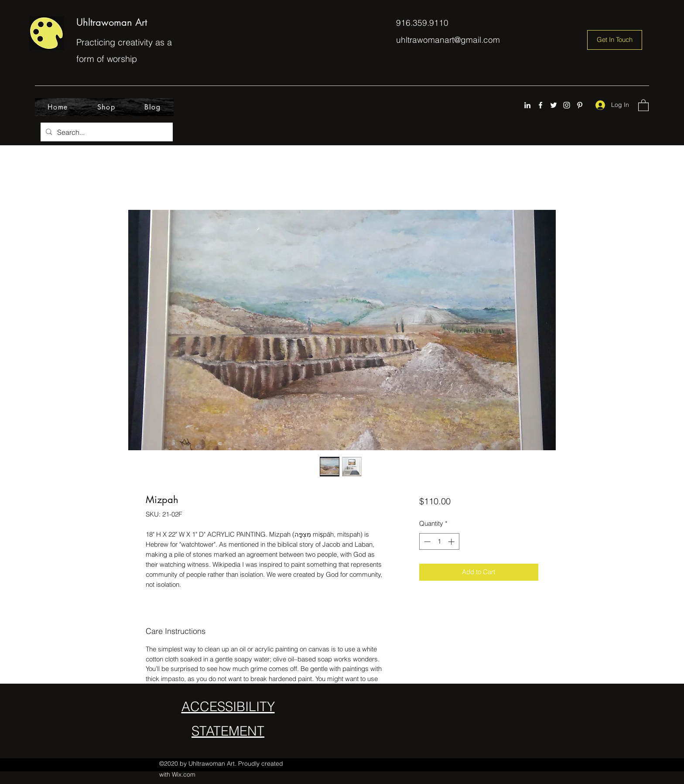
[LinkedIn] (527, 105)
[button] (643, 105)
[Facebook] (540, 105)
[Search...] (106, 132)
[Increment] (452, 542)
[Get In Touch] (615, 40)
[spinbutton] (439, 542)
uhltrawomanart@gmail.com (448, 40)
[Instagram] (567, 105)
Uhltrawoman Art (112, 22)
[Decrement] (426, 542)
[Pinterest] (580, 105)
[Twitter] (554, 105)
